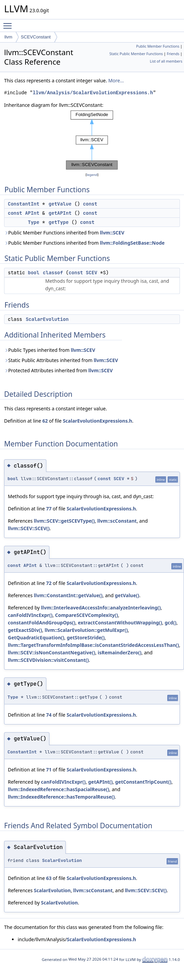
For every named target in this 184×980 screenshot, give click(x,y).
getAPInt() (101, 782)
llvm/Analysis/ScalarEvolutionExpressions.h (93, 93)
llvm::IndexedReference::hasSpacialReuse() (59, 789)
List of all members (166, 61)
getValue (60, 204)
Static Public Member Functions (136, 54)
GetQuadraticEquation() (36, 638)
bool (34, 273)
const (90, 204)
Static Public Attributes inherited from (61, 360)
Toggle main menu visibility (9, 23)
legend (92, 175)
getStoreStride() (86, 638)
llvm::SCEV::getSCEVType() (64, 521)
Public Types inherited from (50, 350)
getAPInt (60, 213)
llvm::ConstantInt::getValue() (68, 595)
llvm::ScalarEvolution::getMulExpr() (86, 630)
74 (49, 715)
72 (49, 583)
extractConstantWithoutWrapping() (120, 623)
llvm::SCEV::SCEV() (29, 528)
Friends (173, 54)
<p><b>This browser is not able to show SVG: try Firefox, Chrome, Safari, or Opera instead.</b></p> (92, 140)
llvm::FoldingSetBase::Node (132, 243)
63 (49, 878)
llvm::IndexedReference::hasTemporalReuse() (61, 797)
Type (34, 222)
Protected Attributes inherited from (58, 370)
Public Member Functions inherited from (64, 233)
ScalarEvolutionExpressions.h (97, 421)
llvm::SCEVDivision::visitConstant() (48, 660)
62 (45, 421)
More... (116, 80)
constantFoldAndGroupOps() (42, 623)
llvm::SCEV (112, 233)
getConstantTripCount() (143, 782)
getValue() (127, 595)
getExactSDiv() (25, 630)
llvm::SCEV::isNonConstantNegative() (51, 652)
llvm (8, 37)
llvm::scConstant (117, 521)
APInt (32, 213)
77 (49, 509)
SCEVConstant (36, 37)
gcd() (170, 623)
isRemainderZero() (120, 652)
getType (59, 222)
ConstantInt (24, 204)
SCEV (92, 273)
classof (53, 273)
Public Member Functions (158, 46)
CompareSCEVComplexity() (86, 615)
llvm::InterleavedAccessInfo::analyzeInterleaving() (101, 608)
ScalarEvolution (47, 319)
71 (49, 770)
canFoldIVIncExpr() (30, 615)
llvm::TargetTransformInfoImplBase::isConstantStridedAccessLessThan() (93, 645)
